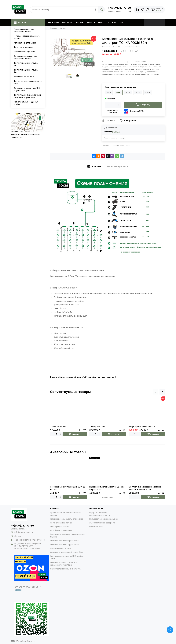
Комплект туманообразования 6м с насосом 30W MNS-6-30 (145, 488)
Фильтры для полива (23, 47)
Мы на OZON (104, 23)
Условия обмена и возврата (102, 523)
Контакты (67, 23)
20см (118, 92)
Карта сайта (32, 641)
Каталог (20, 23)
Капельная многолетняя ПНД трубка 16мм (27, 89)
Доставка (80, 23)
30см (128, 92)
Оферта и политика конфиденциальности (100, 514)
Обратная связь (97, 527)
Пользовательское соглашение (104, 519)
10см (109, 92)
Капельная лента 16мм (24, 77)
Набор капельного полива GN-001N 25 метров (68, 488)
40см (138, 92)
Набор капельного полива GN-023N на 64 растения (107, 488)
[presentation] (155, 392)
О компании (53, 23)
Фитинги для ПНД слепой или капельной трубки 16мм (27, 96)
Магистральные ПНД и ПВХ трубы (26, 103)
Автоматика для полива (25, 43)
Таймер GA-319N (58, 427)
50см (148, 92)
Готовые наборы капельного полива (27, 37)
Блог (114, 23)
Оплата (91, 23)
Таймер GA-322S (97, 427)
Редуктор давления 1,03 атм (142, 427)
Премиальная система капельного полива (24, 30)
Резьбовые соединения (25, 52)
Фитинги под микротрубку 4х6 (26, 71)
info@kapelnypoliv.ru (24, 532)
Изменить (116, 131)
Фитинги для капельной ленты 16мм (28, 82)
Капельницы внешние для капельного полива (26, 57)
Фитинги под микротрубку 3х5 (26, 64)
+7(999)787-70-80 (119, 8)
